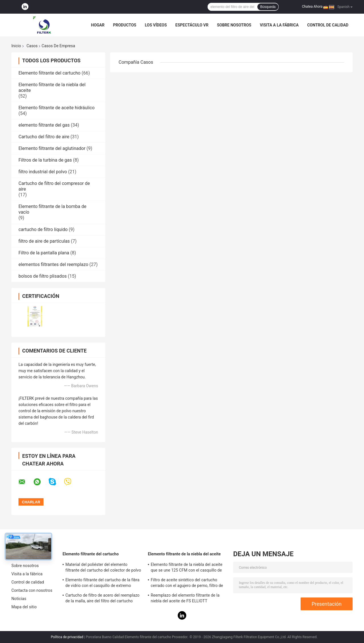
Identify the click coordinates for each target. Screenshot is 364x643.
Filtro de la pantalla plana (44, 253)
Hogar (98, 25)
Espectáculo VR (192, 25)
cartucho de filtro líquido (43, 229)
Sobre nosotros (234, 25)
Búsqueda (268, 7)
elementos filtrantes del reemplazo (53, 264)
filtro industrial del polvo (43, 172)
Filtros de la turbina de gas (45, 160)
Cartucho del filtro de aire (44, 137)
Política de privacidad (67, 637)
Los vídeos (156, 25)
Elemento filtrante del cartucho (49, 73)
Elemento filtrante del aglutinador (52, 148)
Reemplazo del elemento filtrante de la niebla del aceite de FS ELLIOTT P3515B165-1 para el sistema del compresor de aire (185, 599)
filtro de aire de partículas (44, 241)
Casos (32, 46)
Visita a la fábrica (279, 25)
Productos (125, 25)
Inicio (16, 46)
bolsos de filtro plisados (43, 276)
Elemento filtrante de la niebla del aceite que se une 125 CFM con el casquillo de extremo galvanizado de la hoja (187, 568)
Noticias (19, 599)
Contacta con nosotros (32, 590)
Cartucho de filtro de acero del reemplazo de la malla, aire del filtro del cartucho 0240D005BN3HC (103, 599)
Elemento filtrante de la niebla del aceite (184, 554)
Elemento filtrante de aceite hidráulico (57, 108)
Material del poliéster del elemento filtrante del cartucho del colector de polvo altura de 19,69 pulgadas (103, 568)
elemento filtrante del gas (44, 125)
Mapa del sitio (24, 607)
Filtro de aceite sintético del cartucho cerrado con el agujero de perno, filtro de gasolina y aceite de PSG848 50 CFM (187, 584)
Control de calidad (328, 25)
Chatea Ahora (312, 7)
